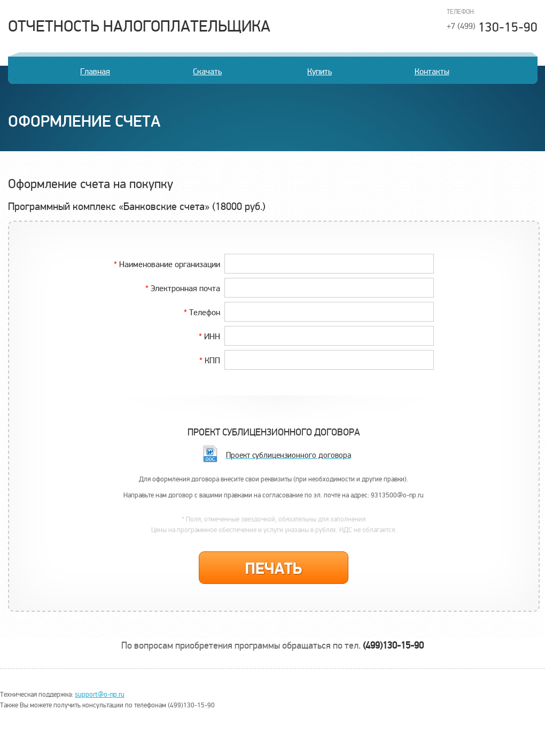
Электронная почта (183, 288)
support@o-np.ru (100, 695)
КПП (210, 360)
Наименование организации (167, 264)
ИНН (209, 336)
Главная (95, 72)
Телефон (202, 312)
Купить (320, 72)
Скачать (207, 72)
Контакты (432, 72)
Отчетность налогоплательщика (139, 26)
